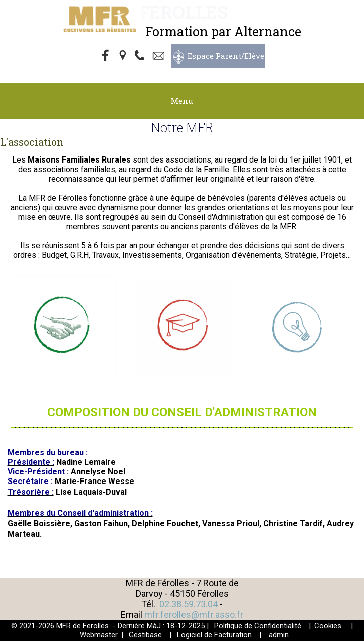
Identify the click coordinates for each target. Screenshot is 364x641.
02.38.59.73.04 (189, 604)
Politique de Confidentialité (258, 626)
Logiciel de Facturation (214, 635)
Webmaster (99, 635)
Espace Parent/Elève (226, 56)
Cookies (328, 626)
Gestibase (145, 635)
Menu (182, 101)
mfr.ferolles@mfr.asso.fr (194, 615)
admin (279, 635)
